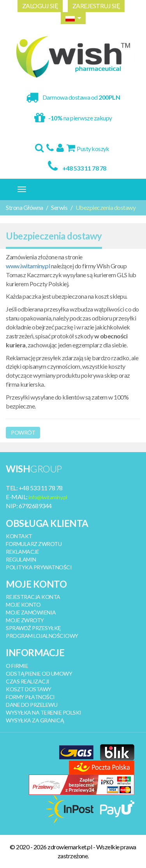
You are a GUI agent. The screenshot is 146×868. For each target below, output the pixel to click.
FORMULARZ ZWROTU (34, 544)
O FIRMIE (17, 666)
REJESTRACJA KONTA (33, 597)
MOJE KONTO (23, 605)
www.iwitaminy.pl (28, 266)
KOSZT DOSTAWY (29, 689)
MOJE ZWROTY (25, 620)
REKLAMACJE (22, 552)
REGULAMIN (21, 559)
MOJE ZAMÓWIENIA (31, 612)
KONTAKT (19, 536)
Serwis (59, 207)
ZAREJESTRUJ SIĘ (96, 6)
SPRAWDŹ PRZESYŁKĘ (33, 628)
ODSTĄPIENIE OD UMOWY (39, 673)
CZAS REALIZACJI (28, 681)
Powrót (23, 432)
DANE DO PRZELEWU (32, 705)
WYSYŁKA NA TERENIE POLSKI (44, 712)
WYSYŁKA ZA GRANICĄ (35, 720)
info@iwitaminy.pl (48, 497)
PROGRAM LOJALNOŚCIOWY (42, 636)
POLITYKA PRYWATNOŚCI (39, 567)
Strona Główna (25, 207)
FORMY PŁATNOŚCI (30, 697)
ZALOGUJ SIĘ (40, 6)
